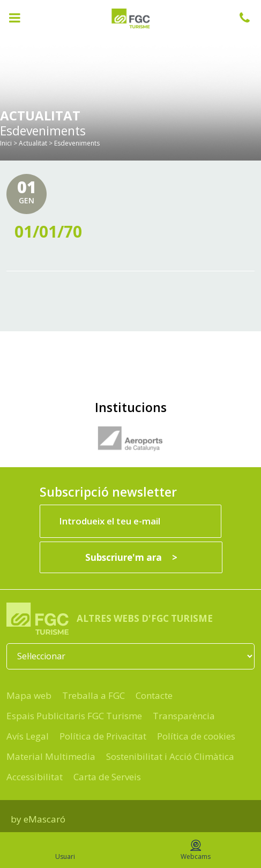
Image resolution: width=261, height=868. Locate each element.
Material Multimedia (51, 756)
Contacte (154, 695)
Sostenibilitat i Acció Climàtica (170, 756)
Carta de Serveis (107, 777)
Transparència (184, 716)
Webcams (196, 850)
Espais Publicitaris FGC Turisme (74, 716)
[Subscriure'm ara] (131, 557)
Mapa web (29, 695)
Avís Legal (28, 736)
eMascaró (44, 819)
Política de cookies (196, 736)
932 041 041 (250, 18)
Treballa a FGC (94, 695)
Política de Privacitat (103, 736)
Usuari (65, 850)
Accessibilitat (35, 777)
